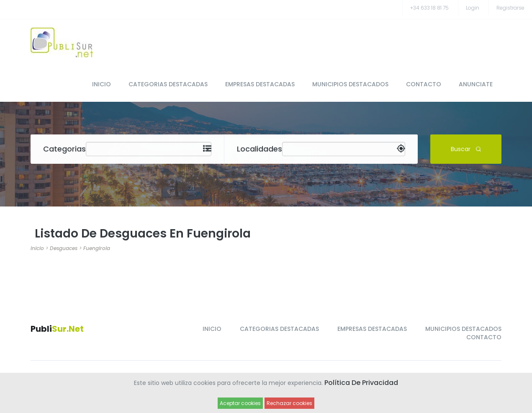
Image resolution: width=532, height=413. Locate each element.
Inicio (37, 248)
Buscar (466, 149)
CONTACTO (424, 84)
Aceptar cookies (240, 403)
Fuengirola (97, 248)
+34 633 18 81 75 (429, 8)
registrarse (510, 8)
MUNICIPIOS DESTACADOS (350, 84)
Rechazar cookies (289, 403)
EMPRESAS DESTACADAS (260, 84)
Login (473, 8)
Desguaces (64, 248)
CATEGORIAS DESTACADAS (168, 84)
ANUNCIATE (476, 84)
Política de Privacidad (361, 383)
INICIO (102, 84)
